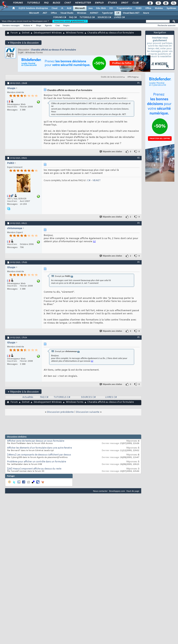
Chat (67, 3)
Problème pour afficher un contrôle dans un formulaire (37, 462)
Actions (27, 25)
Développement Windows (48, 33)
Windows (82, 13)
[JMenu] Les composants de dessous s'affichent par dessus (39, 455)
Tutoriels (33, 3)
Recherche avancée (167, 25)
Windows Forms (75, 33)
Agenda (48, 25)
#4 (139, 262)
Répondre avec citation (111, 152)
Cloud (54, 8)
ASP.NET (94, 13)
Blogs (56, 3)
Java (90, 8)
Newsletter (83, 3)
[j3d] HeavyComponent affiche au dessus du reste (34, 469)
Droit (124, 3)
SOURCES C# (104, 17)
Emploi (99, 3)
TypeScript (107, 13)
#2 (139, 158)
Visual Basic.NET (131, 13)
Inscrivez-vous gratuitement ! (70, 21)
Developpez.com (117, 491)
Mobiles (159, 8)
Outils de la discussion (112, 77)
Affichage (132, 77)
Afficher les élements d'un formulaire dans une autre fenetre (39, 448)
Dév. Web (101, 8)
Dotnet (26, 33)
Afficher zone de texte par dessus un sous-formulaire (36, 441)
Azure (146, 13)
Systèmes (171, 8)
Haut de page (133, 491)
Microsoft (80, 8)
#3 (139, 223)
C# (118, 13)
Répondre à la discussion (23, 43)
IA (62, 8)
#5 (139, 337)
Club (135, 3)
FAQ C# (73, 17)
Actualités (28, 397)
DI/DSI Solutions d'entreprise (33, 8)
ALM (69, 8)
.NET (45, 13)
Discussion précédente (60, 412)
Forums (18, 3)
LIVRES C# (119, 17)
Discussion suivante (88, 412)
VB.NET (97, 181)
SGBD (139, 8)
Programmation (124, 8)
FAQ (46, 3)
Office (148, 8)
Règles (66, 25)
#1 (139, 83)
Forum (14, 33)
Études (112, 3)
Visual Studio (67, 13)
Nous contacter (100, 491)
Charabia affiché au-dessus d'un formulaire (54, 50)
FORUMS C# (60, 17)
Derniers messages (11, 25)
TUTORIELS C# (87, 17)
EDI (111, 8)
